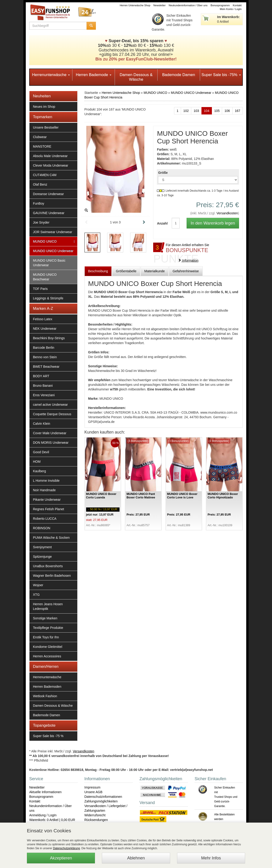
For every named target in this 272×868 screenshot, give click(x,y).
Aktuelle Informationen (45, 792)
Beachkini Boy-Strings (49, 338)
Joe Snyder (41, 222)
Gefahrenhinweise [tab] (186, 271)
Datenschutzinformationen (103, 797)
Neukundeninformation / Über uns (188, 5)
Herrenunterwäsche (51, 75)
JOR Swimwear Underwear (53, 232)
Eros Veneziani (44, 395)
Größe (163, 173)
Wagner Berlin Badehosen (52, 576)
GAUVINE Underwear (49, 213)
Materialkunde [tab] (155, 271)
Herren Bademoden (47, 687)
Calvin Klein (42, 424)
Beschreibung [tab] (98, 271)
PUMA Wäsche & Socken (51, 538)
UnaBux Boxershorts (48, 566)
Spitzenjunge (42, 557)
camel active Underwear (50, 405)
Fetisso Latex (43, 319)
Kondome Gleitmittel (48, 647)
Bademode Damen (179, 75)
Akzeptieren (61, 858)
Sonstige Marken (45, 618)
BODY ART (41, 376)
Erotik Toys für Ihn (46, 637)
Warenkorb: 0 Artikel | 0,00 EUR (52, 820)
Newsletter (160, 5)
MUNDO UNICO (45, 241)
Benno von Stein (45, 357)
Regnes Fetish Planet (49, 509)
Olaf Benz (40, 184)
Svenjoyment (42, 547)
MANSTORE (42, 146)
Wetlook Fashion (45, 696)
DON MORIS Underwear (51, 443)
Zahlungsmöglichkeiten (101, 801)
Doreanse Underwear (48, 194)
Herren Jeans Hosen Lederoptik (48, 606)
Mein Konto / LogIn (231, 9)
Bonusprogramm (220, 5)
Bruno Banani (43, 386)
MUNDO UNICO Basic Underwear (49, 263)
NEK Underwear (45, 329)
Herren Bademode (94, 75)
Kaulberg (39, 471)
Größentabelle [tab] (126, 271)
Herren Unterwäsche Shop (135, 5)
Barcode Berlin (44, 348)
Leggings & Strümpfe (48, 298)
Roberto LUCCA (45, 519)
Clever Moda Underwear (51, 165)
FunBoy (39, 203)
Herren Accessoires (47, 656)
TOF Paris (40, 289)
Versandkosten (227, 213)
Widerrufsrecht (95, 815)
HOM (37, 462)
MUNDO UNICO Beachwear (45, 277)
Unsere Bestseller (46, 127)
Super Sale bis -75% (221, 75)
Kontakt (237, 5)
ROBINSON (42, 528)
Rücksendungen (96, 820)
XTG (36, 595)
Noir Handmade (44, 490)
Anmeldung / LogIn (43, 815)
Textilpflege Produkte (48, 628)
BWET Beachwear (46, 367)
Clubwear (40, 137)
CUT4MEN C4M (45, 175)
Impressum (92, 787)
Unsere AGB (94, 792)
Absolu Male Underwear (50, 156)
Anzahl (161, 223)
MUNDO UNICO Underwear (53, 251)
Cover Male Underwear (50, 433)
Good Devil (41, 452)
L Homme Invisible (46, 481)
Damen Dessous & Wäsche (136, 77)
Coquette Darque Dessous (52, 414)
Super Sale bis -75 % (48, 736)
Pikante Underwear (47, 500)
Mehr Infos (211, 858)
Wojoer (38, 585)
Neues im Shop (44, 107)
